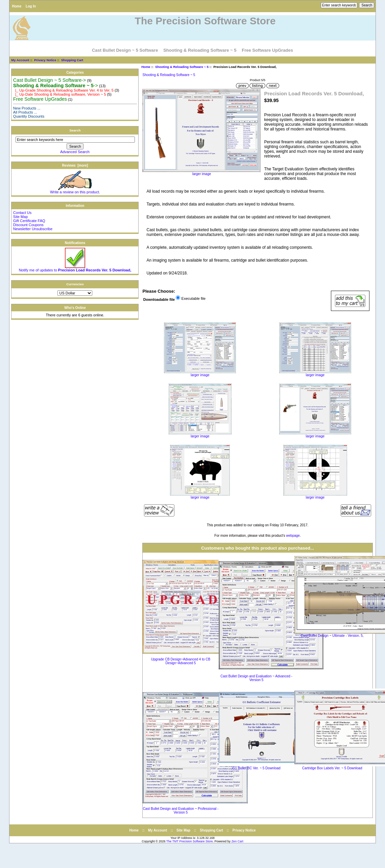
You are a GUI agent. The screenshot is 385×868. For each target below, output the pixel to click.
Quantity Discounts (29, 116)
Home (17, 6)
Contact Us (22, 213)
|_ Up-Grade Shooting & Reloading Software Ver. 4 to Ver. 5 (63, 90)
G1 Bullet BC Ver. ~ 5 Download (257, 768)
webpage (293, 536)
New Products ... (27, 108)
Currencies (75, 284)
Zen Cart (237, 841)
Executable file (194, 298)
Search (75, 130)
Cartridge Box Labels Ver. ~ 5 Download (332, 768)
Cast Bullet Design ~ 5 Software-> (50, 80)
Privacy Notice (45, 60)
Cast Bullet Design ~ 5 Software (125, 50)
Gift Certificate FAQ (29, 221)
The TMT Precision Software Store (190, 841)
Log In (31, 6)
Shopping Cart (72, 60)
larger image (200, 373)
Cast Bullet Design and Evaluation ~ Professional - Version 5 (181, 811)
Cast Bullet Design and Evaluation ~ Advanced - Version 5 (256, 678)
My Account (20, 60)
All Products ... (25, 112)
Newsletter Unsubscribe (33, 229)
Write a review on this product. (75, 190)
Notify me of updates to (75, 268)
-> (56, 86)
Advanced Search (75, 152)
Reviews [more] (75, 165)
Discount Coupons (28, 225)
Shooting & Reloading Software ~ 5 (182, 67)
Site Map (20, 217)
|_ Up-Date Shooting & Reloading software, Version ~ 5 (60, 94)
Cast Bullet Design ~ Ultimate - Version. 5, (332, 636)
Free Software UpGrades (267, 50)
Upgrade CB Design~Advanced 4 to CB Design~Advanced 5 (181, 661)
